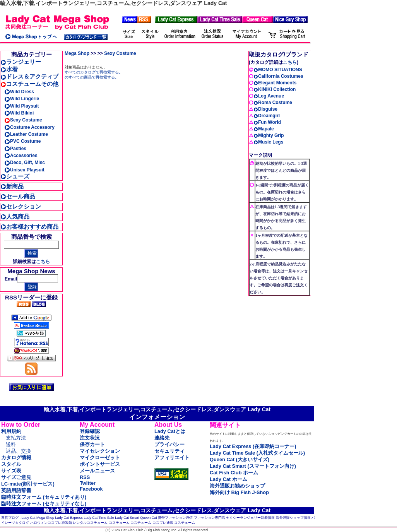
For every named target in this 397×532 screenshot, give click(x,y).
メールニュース (97, 471)
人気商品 (15, 216)
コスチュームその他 (29, 84)
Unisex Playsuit (24, 170)
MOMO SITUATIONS (278, 70)
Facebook (91, 489)
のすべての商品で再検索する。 (92, 77)
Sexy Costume (23, 120)
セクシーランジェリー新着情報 (250, 518)
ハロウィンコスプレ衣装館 (51, 523)
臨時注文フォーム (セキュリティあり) (44, 497)
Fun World (267, 122)
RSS (85, 477)
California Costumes (278, 76)
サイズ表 (11, 471)
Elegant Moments (275, 83)
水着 (9, 69)
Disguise (265, 109)
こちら (43, 262)
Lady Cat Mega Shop (38, 518)
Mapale (264, 129)
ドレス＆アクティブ (29, 76)
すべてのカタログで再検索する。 (94, 72)
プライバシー (169, 444)
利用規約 (11, 431)
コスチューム (119, 523)
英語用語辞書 (16, 490)
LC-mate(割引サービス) (28, 484)
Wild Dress (19, 92)
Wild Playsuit (22, 106)
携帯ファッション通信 (175, 518)
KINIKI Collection (275, 89)
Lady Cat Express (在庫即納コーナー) (253, 446)
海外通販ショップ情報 (293, 518)
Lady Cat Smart (127, 518)
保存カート (92, 444)
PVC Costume (22, 141)
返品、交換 (18, 451)
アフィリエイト (172, 458)
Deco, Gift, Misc (25, 163)
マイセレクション (100, 451)
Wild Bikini (19, 113)
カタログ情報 (16, 458)
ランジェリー (21, 62)
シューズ (15, 176)
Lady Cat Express (69, 518)
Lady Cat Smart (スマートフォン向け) (253, 466)
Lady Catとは (170, 431)
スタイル (11, 464)
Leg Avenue (269, 96)
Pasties (15, 149)
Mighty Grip (269, 135)
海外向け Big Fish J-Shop (239, 492)
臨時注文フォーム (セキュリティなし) (44, 504)
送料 (11, 444)
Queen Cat (149, 518)
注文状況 (90, 438)
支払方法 (16, 438)
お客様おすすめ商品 (29, 227)
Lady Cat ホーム (228, 479)
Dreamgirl (267, 116)
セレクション (21, 206)
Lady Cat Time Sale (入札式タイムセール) (257, 453)
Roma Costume (273, 103)
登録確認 (90, 431)
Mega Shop (77, 53)
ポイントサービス (100, 464)
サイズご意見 (16, 477)
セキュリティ (169, 451)
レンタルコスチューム (90, 523)
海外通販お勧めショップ (237, 486)
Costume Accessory (29, 127)
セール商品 (18, 196)
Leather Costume (26, 134)
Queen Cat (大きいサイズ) (240, 459)
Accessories (21, 156)
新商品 (12, 186)
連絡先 (162, 438)
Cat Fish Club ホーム (234, 473)
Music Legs (268, 142)
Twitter (88, 483)
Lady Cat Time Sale (99, 518)
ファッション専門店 (210, 518)
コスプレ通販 (163, 523)
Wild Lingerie (22, 99)
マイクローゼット (100, 458)
